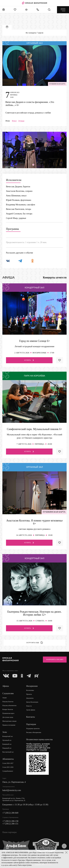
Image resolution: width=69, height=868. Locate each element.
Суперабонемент (8, 771)
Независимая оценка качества (39, 739)
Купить (29, 360)
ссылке (43, 750)
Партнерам (31, 724)
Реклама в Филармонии (34, 732)
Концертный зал (8, 736)
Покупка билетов (8, 702)
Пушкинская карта (8, 713)
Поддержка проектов (33, 728)
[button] (33, 165)
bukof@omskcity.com (12, 790)
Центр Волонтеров (32, 702)
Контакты (31, 717)
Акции (4, 698)
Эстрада (21, 121)
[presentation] (64, 846)
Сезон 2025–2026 (8, 767)
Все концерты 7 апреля (35, 33)
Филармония (32, 686)
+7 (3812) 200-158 (10, 821)
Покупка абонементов (9, 705)
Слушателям (8, 693)
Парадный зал (7, 748)
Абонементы (8, 759)
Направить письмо (55, 659)
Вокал (14, 121)
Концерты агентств (55, 278)
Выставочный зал (8, 752)
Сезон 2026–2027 (8, 763)
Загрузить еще (35, 643)
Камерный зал (7, 744)
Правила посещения (9, 725)
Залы (5, 732)
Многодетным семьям (9, 721)
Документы (30, 698)
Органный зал (7, 740)
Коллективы (30, 690)
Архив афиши (31, 710)
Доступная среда (8, 717)
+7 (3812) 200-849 (10, 813)
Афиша (6, 686)
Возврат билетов (8, 709)
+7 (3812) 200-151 (10, 824)
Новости (29, 706)
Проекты (29, 694)
